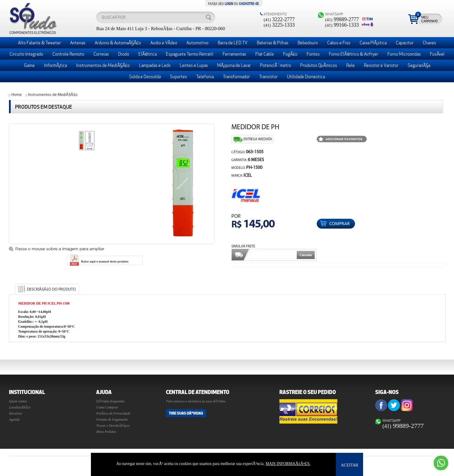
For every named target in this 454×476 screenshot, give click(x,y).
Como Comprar (107, 407)
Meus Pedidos (106, 432)
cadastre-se (249, 3)
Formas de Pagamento (112, 420)
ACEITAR (350, 465)
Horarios (15, 413)
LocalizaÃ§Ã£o (20, 407)
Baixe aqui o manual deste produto (98, 261)
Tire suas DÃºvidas (186, 413)
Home (17, 95)
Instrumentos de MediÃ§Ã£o (53, 95)
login (229, 3)
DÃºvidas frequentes (110, 401)
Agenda (14, 420)
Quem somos (18, 401)
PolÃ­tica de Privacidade (113, 413)
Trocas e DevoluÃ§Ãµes (113, 426)
